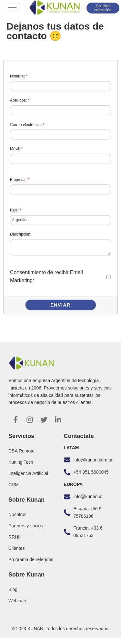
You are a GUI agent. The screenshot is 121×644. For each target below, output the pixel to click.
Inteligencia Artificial (28, 473)
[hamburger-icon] (12, 8)
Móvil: (16, 149)
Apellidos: (20, 100)
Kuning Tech (21, 462)
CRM (14, 485)
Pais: (16, 210)
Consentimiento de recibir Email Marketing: (46, 277)
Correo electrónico (27, 125)
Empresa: (20, 180)
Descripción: (21, 234)
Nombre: (19, 76)
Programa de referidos (31, 559)
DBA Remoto (21, 451)
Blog (13, 589)
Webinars (18, 601)
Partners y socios (26, 526)
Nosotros (17, 514)
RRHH (15, 537)
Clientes (17, 548)
